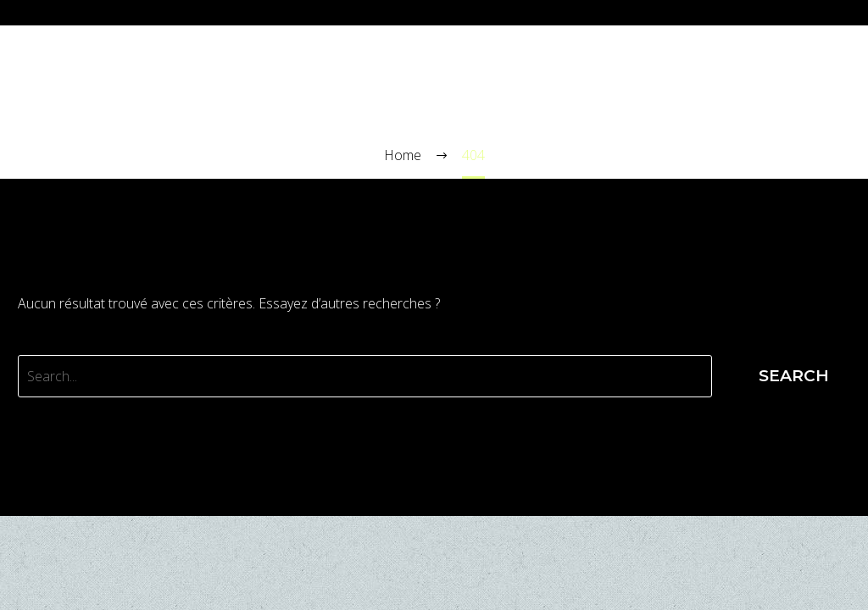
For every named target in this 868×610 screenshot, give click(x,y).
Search (794, 376)
